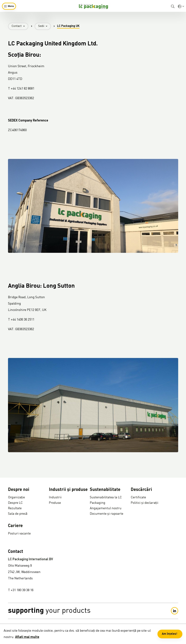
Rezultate (15, 508)
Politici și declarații (145, 503)
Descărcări (141, 490)
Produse (55, 503)
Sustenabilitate (105, 490)
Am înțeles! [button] (170, 634)
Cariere (15, 526)
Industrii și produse (68, 490)
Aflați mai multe (27, 637)
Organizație (16, 497)
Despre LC (15, 503)
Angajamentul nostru (106, 508)
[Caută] (173, 6)
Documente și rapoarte (107, 514)
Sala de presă (18, 514)
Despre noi (19, 490)
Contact (20, 26)
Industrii (55, 497)
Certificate (138, 497)
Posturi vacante (19, 534)
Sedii (45, 26)
